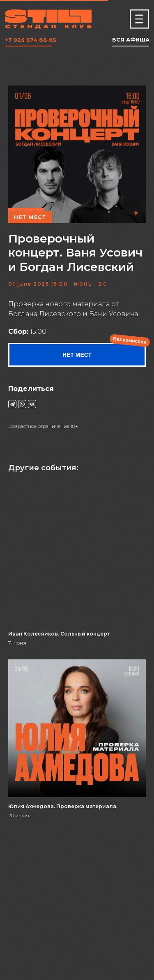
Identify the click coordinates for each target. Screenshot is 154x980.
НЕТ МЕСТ (77, 355)
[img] (139, 19)
